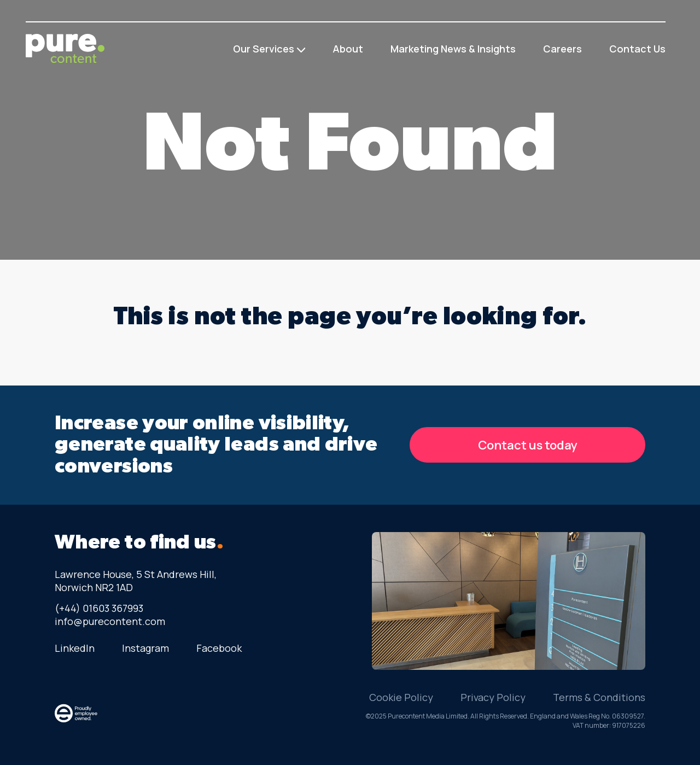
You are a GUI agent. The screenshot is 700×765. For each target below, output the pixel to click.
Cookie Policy (401, 697)
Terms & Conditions (599, 697)
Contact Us (637, 49)
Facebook (219, 648)
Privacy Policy (493, 697)
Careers (562, 49)
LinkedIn (75, 648)
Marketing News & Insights (453, 49)
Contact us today (528, 445)
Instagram (145, 648)
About (348, 49)
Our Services (264, 49)
